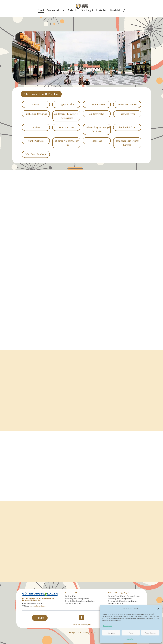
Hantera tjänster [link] (108, 626)
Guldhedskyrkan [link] (97, 114)
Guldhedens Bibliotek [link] (127, 105)
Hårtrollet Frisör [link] (127, 114)
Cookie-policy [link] (130, 639)
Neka (131, 633)
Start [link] (41, 10)
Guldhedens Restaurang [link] (36, 114)
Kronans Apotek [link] (66, 128)
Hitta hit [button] (40, 618)
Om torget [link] (87, 10)
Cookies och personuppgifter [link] (81, 625)
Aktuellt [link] (72, 10)
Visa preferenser (150, 633)
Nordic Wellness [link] (36, 141)
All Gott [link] (36, 105)
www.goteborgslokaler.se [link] (38, 606)
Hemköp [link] (36, 128)
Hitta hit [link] (101, 10)
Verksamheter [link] (56, 10)
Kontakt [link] (115, 10)
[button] (158, 609)
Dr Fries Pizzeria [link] (97, 105)
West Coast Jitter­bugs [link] (36, 155)
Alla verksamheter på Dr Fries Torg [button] (43, 94)
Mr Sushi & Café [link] (127, 128)
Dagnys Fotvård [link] (66, 105)
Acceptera (111, 633)
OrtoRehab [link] (97, 141)
